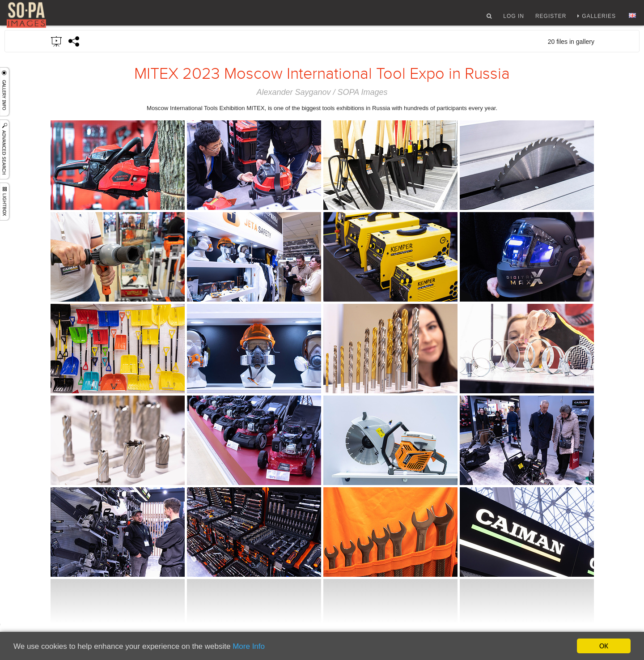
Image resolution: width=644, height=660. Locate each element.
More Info (249, 646)
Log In (514, 19)
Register (551, 19)
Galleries (599, 19)
